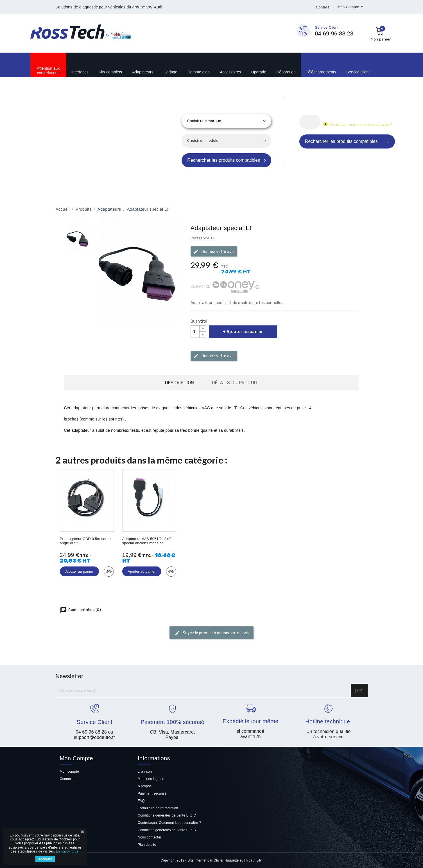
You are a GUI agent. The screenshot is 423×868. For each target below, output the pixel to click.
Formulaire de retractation (158, 808)
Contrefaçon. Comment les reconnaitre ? (169, 823)
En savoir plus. (68, 851)
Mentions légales (151, 779)
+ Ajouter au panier (243, 332)
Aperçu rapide (109, 572)
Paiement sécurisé (152, 793)
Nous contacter (150, 837)
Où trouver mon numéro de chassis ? (361, 124)
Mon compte (69, 772)
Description (180, 383)
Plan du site (147, 845)
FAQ (141, 801)
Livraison (145, 772)
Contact (323, 7)
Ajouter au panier (79, 571)
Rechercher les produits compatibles (224, 160)
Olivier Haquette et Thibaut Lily (238, 860)
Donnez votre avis (214, 252)
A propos (145, 786)
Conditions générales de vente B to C (167, 815)
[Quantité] (195, 332)
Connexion (68, 779)
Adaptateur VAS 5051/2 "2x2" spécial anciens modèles (147, 541)
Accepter (45, 859)
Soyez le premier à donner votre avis (211, 633)
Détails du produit (235, 383)
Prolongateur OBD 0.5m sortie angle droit (85, 541)
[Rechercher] (310, 122)
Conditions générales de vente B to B (167, 830)
